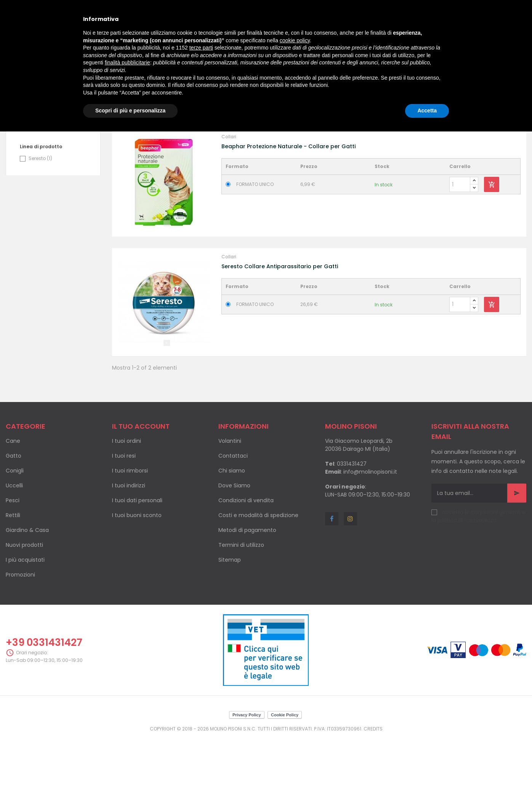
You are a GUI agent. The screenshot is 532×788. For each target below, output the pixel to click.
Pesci (13, 551)
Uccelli (14, 537)
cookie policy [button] (295, 40)
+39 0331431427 (44, 694)
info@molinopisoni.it (370, 523)
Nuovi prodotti (24, 596)
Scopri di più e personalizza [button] (130, 111)
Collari (229, 188)
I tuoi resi (124, 507)
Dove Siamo (234, 537)
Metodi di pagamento (247, 581)
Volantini (230, 492)
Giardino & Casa (27, 581)
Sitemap (230, 611)
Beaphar (42, 163)
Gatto (14, 507)
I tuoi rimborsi (130, 522)
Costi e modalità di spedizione (258, 566)
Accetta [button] (427, 111)
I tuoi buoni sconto (137, 566)
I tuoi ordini (127, 492)
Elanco (40, 174)
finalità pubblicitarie (127, 62)
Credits (373, 779)
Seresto (40, 209)
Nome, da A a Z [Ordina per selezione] (475, 156)
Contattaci (233, 507)
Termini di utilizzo (241, 596)
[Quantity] (460, 235)
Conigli (15, 522)
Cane (13, 492)
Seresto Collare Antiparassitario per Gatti (280, 317)
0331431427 (352, 515)
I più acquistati (25, 611)
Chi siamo (232, 522)
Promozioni (20, 626)
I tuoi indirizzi (129, 537)
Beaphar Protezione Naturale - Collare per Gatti (288, 197)
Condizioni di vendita (246, 551)
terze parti (201, 48)
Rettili (13, 566)
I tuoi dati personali (137, 551)
